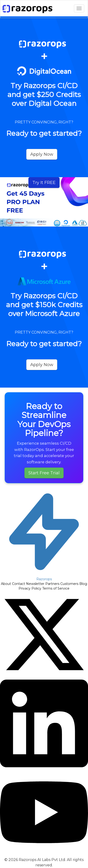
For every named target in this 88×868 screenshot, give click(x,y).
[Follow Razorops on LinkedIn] (44, 766)
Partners (52, 584)
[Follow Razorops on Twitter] (44, 677)
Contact (19, 584)
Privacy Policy (30, 588)
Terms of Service (56, 588)
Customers (69, 584)
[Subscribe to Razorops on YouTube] (44, 855)
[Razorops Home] (44, 535)
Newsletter (35, 584)
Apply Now (42, 154)
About (6, 584)
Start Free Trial (44, 473)
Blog (83, 584)
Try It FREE (44, 183)
